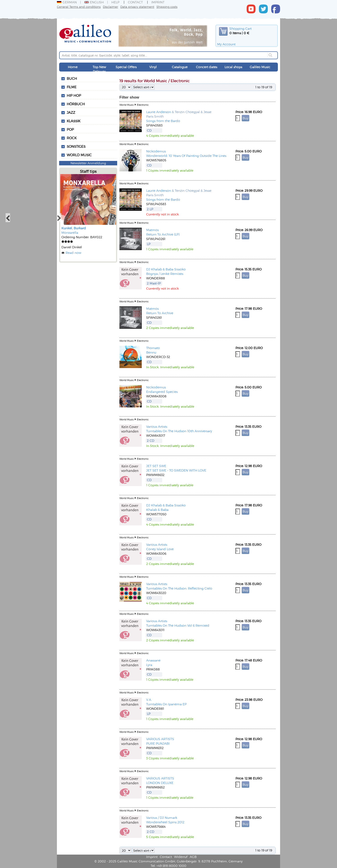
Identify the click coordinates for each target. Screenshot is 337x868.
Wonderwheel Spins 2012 (165, 822)
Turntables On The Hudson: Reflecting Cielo (179, 588)
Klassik (74, 121)
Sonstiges (76, 146)
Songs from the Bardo (163, 121)
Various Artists (157, 427)
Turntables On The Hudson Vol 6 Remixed (178, 625)
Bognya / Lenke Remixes (165, 274)
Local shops (233, 67)
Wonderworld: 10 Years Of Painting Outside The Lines (186, 156)
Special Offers (126, 67)
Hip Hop (74, 95)
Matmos (152, 230)
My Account (226, 44)
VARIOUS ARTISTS (160, 739)
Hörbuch (76, 104)
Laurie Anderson (159, 112)
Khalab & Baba (157, 510)
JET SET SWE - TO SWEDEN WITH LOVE (176, 470)
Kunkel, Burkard (74, 228)
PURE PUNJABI (158, 743)
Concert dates (207, 67)
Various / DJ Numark (162, 818)
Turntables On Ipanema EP (166, 704)
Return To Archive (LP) (163, 234)
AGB (193, 857)
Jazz (71, 112)
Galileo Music (260, 67)
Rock (72, 138)
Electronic (143, 105)
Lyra (149, 665)
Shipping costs (167, 7)
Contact (135, 2)
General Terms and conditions (79, 7)
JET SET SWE (156, 466)
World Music (79, 155)
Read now (73, 253)
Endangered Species (162, 392)
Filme (72, 87)
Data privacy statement (137, 7)
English (94, 2)
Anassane (153, 660)
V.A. (149, 700)
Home (73, 67)
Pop (70, 129)
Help (115, 2)
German (67, 2)
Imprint (158, 2)
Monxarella (70, 233)
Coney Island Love (160, 549)
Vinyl (153, 67)
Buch (72, 78)
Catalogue (180, 67)
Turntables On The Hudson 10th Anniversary (179, 431)
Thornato (153, 348)
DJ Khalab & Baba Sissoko (166, 269)
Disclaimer (110, 7)
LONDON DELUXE (160, 783)
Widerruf (181, 857)
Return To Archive (160, 313)
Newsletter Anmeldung (88, 163)
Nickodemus (156, 151)
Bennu (151, 352)
